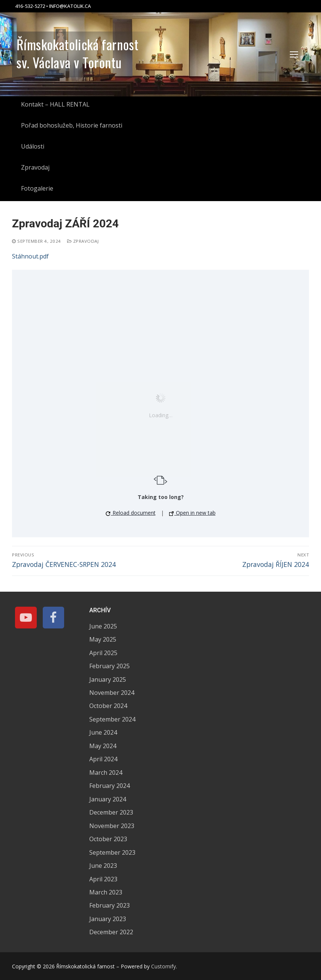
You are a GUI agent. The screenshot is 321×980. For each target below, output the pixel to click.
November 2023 (112, 826)
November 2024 (112, 693)
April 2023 (103, 879)
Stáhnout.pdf (30, 256)
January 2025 (108, 679)
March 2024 (106, 773)
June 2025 (103, 626)
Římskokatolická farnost (77, 44)
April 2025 (103, 653)
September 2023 (112, 852)
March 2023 (106, 892)
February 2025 (109, 666)
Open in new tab (192, 513)
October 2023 (108, 839)
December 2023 (111, 812)
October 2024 (108, 706)
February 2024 (109, 786)
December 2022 (111, 932)
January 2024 (108, 799)
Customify (163, 966)
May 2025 (103, 639)
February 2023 (109, 905)
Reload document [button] (131, 513)
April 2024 (103, 759)
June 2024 (103, 732)
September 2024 (112, 719)
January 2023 (108, 919)
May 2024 (103, 746)
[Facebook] (54, 618)
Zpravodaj (83, 241)
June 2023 (103, 866)
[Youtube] (26, 618)
